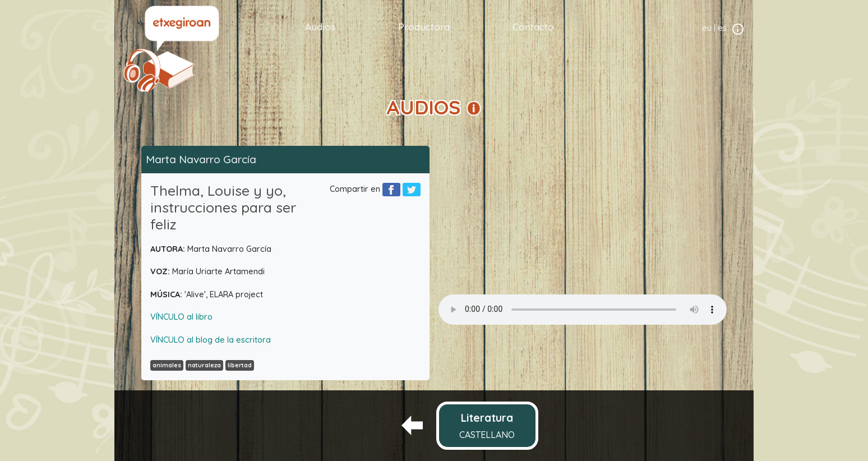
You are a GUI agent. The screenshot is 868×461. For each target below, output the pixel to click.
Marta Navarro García (201, 159)
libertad (240, 365)
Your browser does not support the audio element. (583, 310)
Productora (424, 26)
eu (707, 28)
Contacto (533, 26)
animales (167, 365)
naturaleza (204, 365)
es (722, 28)
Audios (320, 26)
